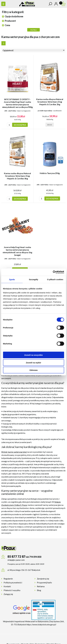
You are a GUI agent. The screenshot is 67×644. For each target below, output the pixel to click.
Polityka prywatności (13, 582)
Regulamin (8, 579)
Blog (39, 590)
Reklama (41, 586)
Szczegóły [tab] (33, 279)
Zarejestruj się (43, 579)
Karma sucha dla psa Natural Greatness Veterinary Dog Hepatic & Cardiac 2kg (50, 102)
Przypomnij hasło (44, 582)
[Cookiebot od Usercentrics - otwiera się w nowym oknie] (53, 272)
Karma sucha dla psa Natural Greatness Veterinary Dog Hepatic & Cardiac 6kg (17, 176)
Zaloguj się (8, 594)
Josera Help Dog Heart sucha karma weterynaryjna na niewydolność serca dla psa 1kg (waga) (17, 251)
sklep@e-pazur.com (16, 560)
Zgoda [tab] (12, 279)
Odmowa (33, 370)
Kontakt (7, 586)
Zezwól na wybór (34, 362)
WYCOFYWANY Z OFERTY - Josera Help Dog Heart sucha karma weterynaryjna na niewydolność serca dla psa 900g (17, 103)
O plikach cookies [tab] (55, 279)
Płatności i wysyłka (12, 590)
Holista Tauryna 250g (50, 173)
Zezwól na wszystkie (33, 355)
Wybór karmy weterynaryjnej (14, 452)
